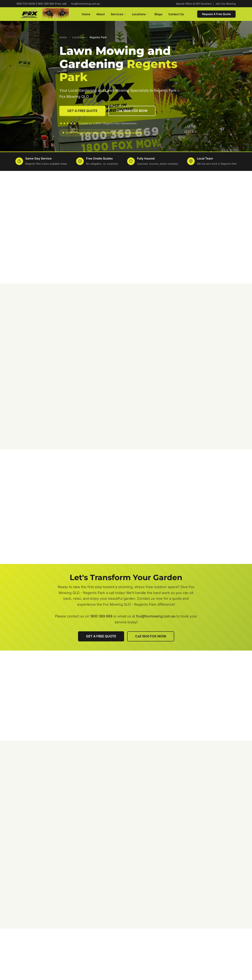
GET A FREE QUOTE (82, 111)
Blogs (158, 14)
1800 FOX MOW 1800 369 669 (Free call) (41, 4)
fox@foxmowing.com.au (86, 4)
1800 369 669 (101, 616)
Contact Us (176, 14)
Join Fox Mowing (226, 4)
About (100, 14)
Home (86, 14)
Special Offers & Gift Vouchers (194, 4)
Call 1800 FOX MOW (132, 111)
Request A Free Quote (216, 14)
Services (118, 14)
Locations (140, 14)
